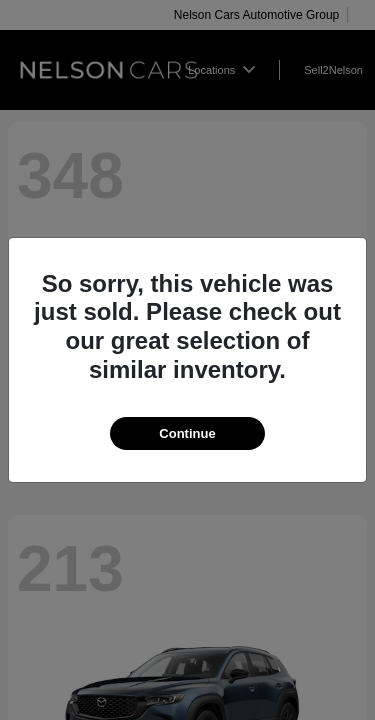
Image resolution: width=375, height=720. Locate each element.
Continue (187, 433)
